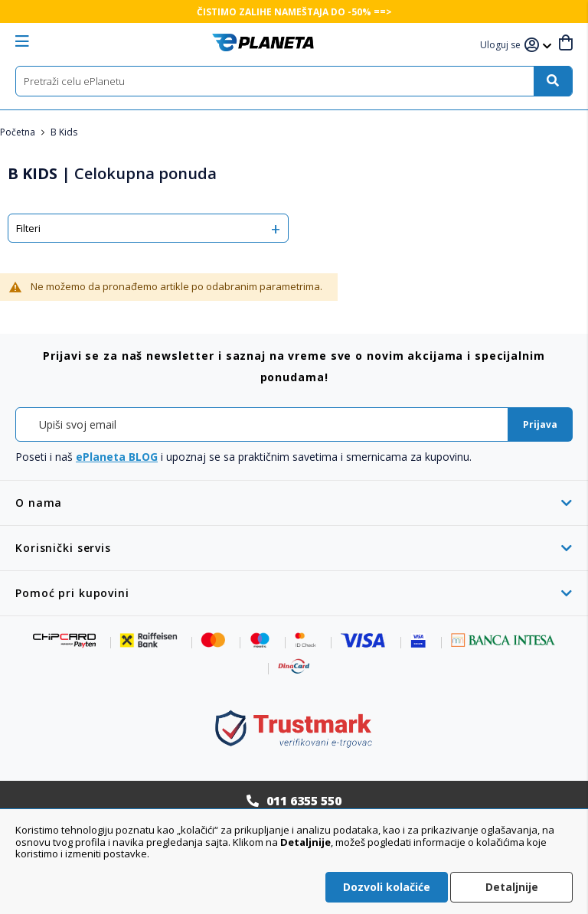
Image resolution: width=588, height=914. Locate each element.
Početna (19, 132)
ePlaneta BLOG (117, 457)
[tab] (294, 503)
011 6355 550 (304, 801)
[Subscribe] (540, 424)
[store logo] (263, 42)
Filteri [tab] (28, 228)
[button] (502, 46)
